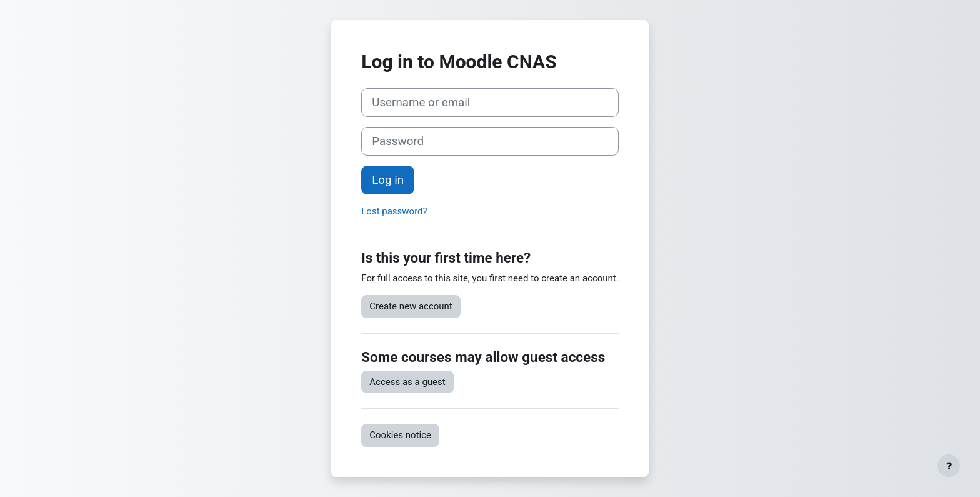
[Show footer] (949, 466)
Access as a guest (407, 382)
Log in (388, 180)
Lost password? (394, 211)
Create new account (411, 306)
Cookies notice (400, 435)
